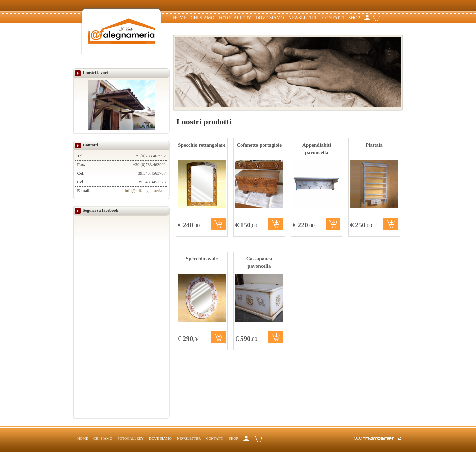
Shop (354, 18)
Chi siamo (202, 18)
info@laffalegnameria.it (145, 191)
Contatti (333, 18)
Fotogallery (235, 18)
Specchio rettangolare (202, 145)
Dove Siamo (270, 18)
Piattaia (374, 145)
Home (180, 18)
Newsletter (303, 18)
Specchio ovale (202, 258)
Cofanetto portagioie (259, 145)
